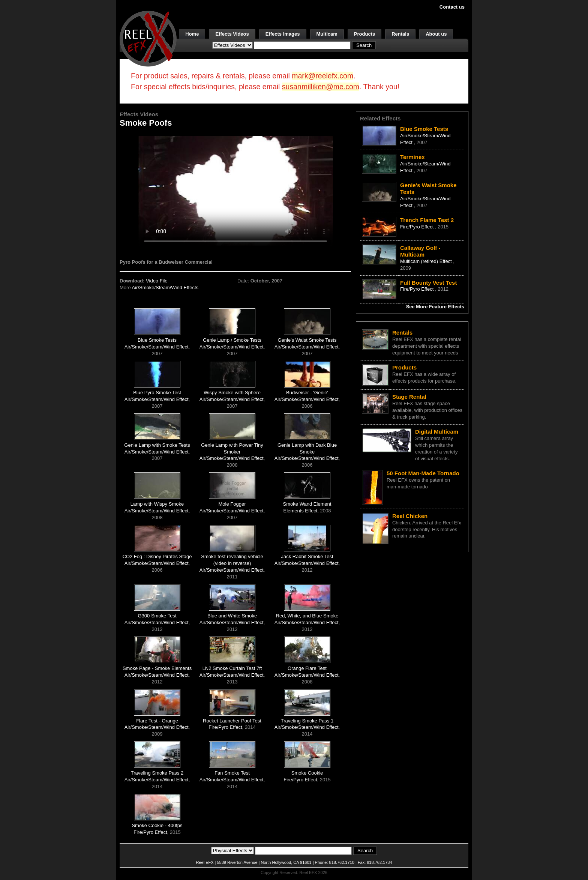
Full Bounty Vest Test (428, 283)
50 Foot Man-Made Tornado (423, 473)
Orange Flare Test (307, 668)
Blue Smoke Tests (157, 340)
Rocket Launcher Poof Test (232, 721)
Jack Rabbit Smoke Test (307, 556)
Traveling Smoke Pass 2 (157, 773)
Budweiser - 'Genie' (307, 393)
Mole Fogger (232, 504)
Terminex (412, 157)
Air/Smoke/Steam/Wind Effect (157, 347)
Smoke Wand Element (307, 504)
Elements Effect (301, 511)
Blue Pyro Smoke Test (157, 393)
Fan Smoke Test (232, 773)
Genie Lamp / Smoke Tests (232, 340)
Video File (157, 281)
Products (364, 34)
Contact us (452, 7)
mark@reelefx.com (322, 76)
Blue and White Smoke (232, 616)
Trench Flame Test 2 (427, 220)
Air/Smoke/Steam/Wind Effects (165, 288)
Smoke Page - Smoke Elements (157, 668)
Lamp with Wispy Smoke (157, 504)
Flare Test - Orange (157, 721)
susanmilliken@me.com (321, 87)
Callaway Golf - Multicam (420, 251)
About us (436, 34)
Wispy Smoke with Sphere (232, 393)
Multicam (327, 34)
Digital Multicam (437, 432)
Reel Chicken (410, 516)
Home (192, 34)
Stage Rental (409, 397)
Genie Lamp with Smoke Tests (157, 445)
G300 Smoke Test (157, 616)
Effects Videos (232, 34)
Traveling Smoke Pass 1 (307, 721)
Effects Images (283, 34)
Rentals (400, 34)
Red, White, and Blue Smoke (307, 616)
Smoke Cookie (307, 773)
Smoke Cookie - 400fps (157, 825)
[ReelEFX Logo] (148, 38)
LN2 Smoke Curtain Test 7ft (232, 668)
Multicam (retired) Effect (427, 261)
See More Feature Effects (435, 307)
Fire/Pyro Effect (225, 727)
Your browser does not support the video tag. (235, 191)
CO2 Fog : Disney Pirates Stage (157, 556)
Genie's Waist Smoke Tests (307, 340)
